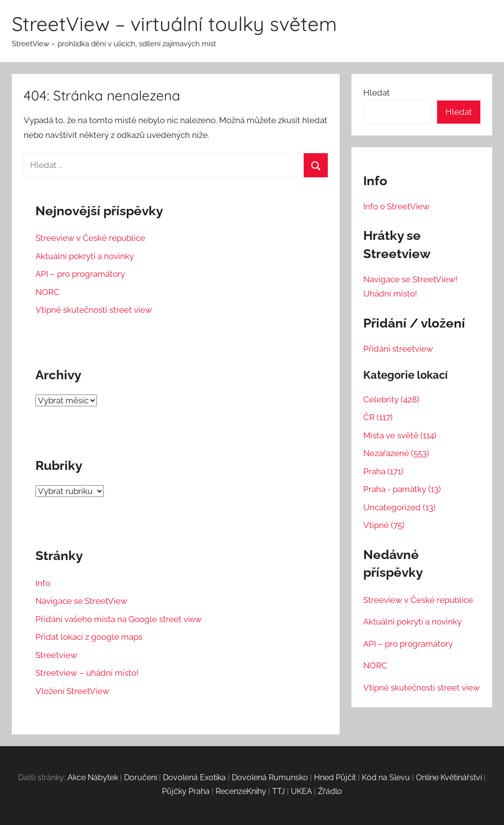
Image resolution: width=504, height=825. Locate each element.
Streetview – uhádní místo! (87, 673)
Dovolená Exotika (194, 777)
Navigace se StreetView (81, 601)
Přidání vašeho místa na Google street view (119, 619)
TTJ (279, 791)
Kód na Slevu (386, 777)
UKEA (301, 791)
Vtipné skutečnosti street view (94, 310)
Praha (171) (383, 471)
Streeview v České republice (90, 238)
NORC (47, 292)
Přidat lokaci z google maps (89, 637)
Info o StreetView (396, 206)
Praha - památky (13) (402, 489)
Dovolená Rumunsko (270, 777)
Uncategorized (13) (399, 507)
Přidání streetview (398, 349)
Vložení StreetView (72, 691)
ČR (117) (378, 417)
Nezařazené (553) (396, 453)
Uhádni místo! (390, 294)
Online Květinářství (449, 777)
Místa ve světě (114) (400, 435)
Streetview (56, 655)
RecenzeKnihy (241, 791)
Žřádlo (330, 791)
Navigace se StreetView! (410, 279)
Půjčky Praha (186, 791)
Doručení (141, 777)
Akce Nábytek (93, 777)
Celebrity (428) (391, 399)
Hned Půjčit (335, 777)
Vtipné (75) (384, 525)
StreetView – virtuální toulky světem (174, 24)
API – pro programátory (80, 274)
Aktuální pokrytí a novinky (85, 256)
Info (43, 583)
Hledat (377, 93)
